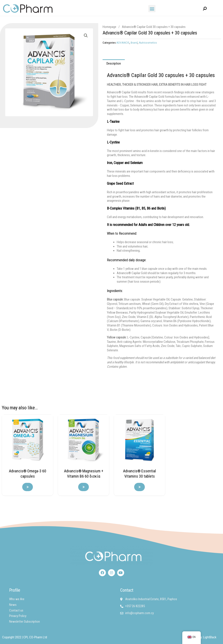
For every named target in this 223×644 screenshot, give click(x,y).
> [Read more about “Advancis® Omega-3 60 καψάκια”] (28, 487)
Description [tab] (114, 63)
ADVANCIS (123, 43)
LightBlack (210, 637)
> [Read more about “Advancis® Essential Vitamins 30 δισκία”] (139, 487)
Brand (134, 43)
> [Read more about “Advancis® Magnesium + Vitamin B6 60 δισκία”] (84, 487)
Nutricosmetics (148, 43)
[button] (152, 9)
